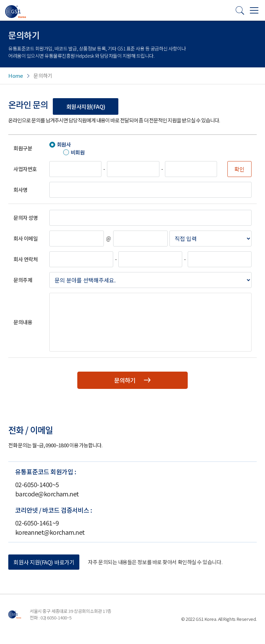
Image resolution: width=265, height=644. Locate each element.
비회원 (78, 152)
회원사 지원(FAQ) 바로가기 (44, 563)
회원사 (64, 144)
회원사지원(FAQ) (86, 106)
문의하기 (132, 381)
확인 (239, 169)
